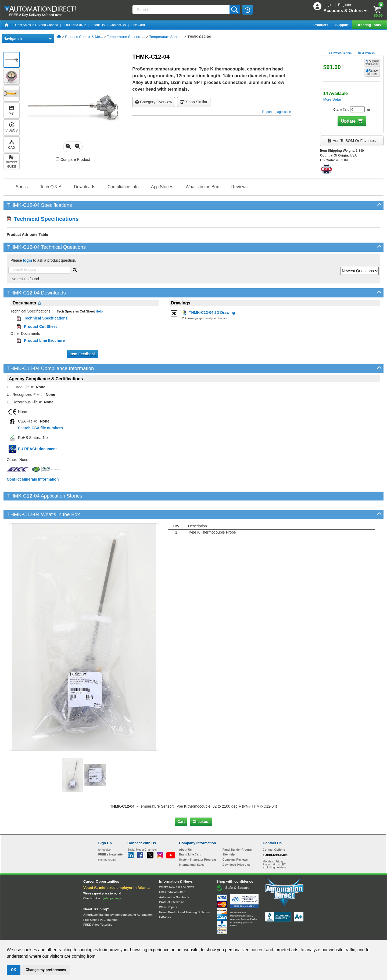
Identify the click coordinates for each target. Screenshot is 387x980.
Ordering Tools (369, 25)
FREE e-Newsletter (172, 874)
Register (345, 5)
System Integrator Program (197, 841)
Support (343, 25)
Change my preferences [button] (46, 970)
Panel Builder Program (238, 831)
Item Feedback (83, 354)
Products (321, 25)
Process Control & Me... (84, 37)
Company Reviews (235, 841)
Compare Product (73, 159)
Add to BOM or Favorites (352, 141)
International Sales (192, 846)
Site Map (110, 935)
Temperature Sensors (166, 37)
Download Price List (236, 846)
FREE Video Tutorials (98, 906)
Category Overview (154, 102)
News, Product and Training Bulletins (184, 894)
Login (328, 5)
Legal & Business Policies (224, 935)
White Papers (168, 889)
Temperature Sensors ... (126, 37)
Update (348, 121)
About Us (98, 25)
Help (99, 311)
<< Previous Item (340, 53)
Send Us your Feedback (136, 935)
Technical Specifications (43, 219)
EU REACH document (37, 449)
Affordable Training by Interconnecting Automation (118, 896)
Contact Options (274, 831)
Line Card (138, 25)
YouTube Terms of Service (263, 935)
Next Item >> (366, 53)
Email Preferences (190, 935)
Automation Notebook (174, 879)
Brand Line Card (190, 836)
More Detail (332, 99)
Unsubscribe (165, 935)
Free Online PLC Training (100, 901)
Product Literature (171, 884)
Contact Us (118, 25)
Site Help (229, 836)
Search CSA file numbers (40, 428)
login (28, 260)
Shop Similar (194, 102)
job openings (112, 880)
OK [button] (14, 970)
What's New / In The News (177, 869)
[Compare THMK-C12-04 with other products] (58, 159)
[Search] (181, 10)
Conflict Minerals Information (33, 479)
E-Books (165, 899)
